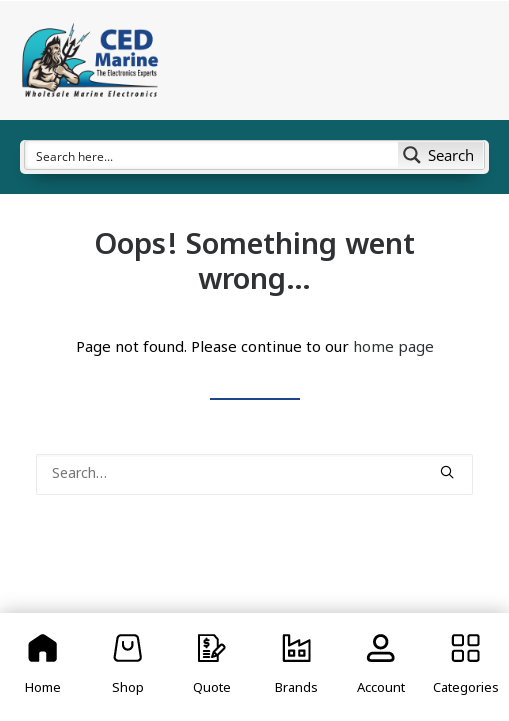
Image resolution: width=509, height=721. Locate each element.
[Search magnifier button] (441, 155)
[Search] (254, 474)
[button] (447, 472)
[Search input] (212, 155)
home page (393, 348)
